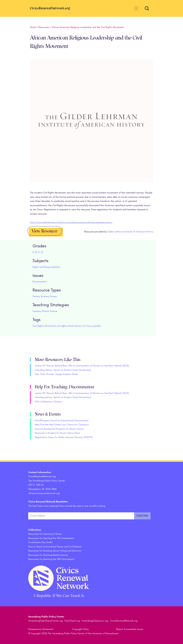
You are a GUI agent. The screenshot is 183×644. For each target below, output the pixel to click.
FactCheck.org (72, 621)
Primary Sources (41, 296)
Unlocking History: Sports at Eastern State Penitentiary (63, 370)
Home (33, 27)
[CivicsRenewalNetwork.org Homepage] (56, 8)
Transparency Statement (41, 629)
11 (39, 252)
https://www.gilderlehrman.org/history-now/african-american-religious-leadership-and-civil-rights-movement (80, 222)
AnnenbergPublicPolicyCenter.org (45, 621)
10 (36, 252)
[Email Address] (81, 516)
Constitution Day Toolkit (40, 542)
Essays (53, 296)
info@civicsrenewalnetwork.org (44, 493)
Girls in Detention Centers (48, 402)
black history (74, 326)
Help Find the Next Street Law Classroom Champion (62, 425)
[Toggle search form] (147, 8)
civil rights (62, 326)
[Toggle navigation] (136, 8)
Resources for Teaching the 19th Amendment (51, 538)
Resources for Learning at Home (45, 534)
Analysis (37, 311)
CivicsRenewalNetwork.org (124, 621)
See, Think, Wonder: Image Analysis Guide (56, 374)
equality (97, 326)
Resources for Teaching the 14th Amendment (51, 559)
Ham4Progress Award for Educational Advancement (62, 420)
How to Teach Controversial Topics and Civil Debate (55, 547)
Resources (44, 27)
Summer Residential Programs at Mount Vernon (59, 429)
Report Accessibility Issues (130, 629)
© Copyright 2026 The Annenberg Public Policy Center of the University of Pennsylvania (73, 633)
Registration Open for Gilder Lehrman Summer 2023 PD (64, 437)
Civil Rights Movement (44, 326)
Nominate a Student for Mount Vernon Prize (57, 433)
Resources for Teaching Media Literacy (48, 555)
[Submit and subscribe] (142, 516)
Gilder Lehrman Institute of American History (130, 232)
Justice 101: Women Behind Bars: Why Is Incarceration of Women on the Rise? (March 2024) (82, 366)
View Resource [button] (45, 231)
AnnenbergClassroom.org (95, 621)
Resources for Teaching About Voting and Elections (55, 551)
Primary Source (50, 311)
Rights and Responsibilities (46, 267)
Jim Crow (87, 326)
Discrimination (40, 282)
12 (42, 252)
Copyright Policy (80, 629)
